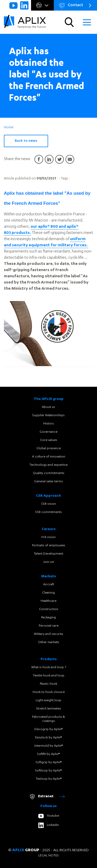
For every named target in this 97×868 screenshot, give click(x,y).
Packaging (48, 618)
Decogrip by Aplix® (48, 729)
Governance (48, 432)
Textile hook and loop (49, 676)
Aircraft (49, 585)
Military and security (48, 634)
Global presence (49, 448)
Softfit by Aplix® (48, 754)
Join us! (49, 562)
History (48, 424)
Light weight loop (48, 700)
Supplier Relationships (48, 415)
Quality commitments (49, 473)
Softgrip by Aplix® (49, 762)
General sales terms (48, 482)
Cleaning (48, 593)
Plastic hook (48, 684)
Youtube (49, 816)
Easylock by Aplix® (48, 738)
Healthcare (48, 601)
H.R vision (48, 537)
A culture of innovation (49, 457)
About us (48, 407)
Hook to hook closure (49, 692)
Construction (49, 609)
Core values (49, 440)
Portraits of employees (49, 546)
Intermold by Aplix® (49, 746)
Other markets (49, 642)
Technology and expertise (48, 465)
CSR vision (48, 504)
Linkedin (49, 825)
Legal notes (48, 856)
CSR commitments (48, 512)
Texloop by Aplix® (49, 779)
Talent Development (48, 554)
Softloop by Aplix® (48, 771)
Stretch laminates (49, 709)
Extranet (47, 797)
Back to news (26, 141)
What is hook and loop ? (49, 667)
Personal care (49, 626)
